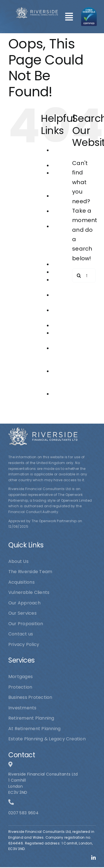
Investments (66, 264)
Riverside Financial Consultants (65, 356)
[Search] (79, 275)
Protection (64, 325)
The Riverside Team (62, 379)
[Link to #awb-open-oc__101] (69, 17)
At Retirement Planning (65, 181)
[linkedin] (93, 857)
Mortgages (64, 272)
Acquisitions (65, 165)
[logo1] (37, 10)
